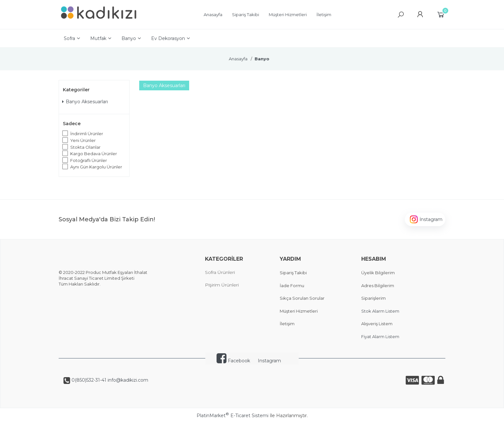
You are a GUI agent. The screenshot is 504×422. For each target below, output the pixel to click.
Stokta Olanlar (85, 147)
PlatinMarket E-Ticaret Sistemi (233, 416)
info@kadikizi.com (127, 380)
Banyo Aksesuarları (85, 102)
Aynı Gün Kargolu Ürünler (96, 167)
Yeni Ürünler (83, 140)
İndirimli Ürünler (87, 134)
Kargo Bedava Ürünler (94, 154)
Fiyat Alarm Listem (380, 337)
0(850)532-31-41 (88, 380)
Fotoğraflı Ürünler (89, 160)
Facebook (233, 361)
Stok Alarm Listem (380, 311)
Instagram (269, 361)
